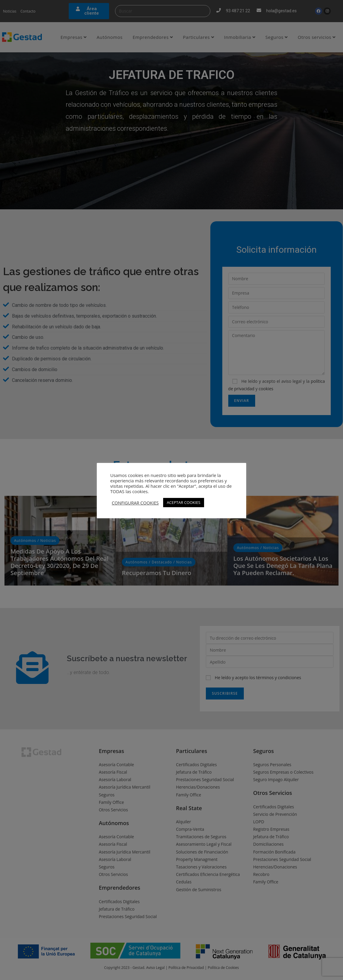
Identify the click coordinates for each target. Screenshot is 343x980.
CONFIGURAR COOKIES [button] (135, 503)
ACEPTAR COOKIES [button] (184, 502)
